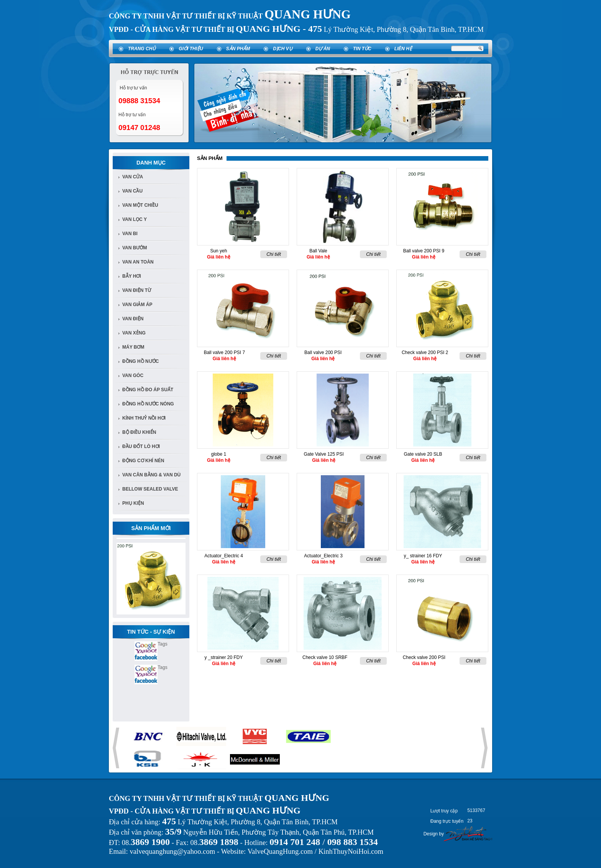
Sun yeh (218, 251)
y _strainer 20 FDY (223, 657)
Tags (162, 644)
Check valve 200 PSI (424, 657)
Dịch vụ (282, 49)
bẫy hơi (132, 276)
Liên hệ (403, 49)
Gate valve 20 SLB (423, 454)
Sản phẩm (238, 49)
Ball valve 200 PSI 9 (424, 251)
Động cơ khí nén (143, 461)
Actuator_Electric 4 (224, 556)
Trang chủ (142, 49)
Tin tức (362, 49)
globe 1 (219, 454)
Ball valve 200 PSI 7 (224, 352)
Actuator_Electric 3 (323, 556)
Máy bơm (133, 347)
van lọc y (135, 219)
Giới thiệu (191, 49)
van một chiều (140, 205)
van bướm (135, 248)
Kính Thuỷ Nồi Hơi (144, 418)
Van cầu (132, 191)
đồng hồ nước (140, 361)
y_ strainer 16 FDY (423, 556)
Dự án (323, 49)
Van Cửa (133, 177)
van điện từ (137, 290)
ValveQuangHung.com (280, 851)
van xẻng (134, 333)
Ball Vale (318, 251)
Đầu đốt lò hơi (141, 446)
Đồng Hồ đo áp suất (148, 390)
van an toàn (138, 262)
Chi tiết (274, 254)
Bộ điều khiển (139, 432)
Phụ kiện (133, 503)
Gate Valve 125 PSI (324, 454)
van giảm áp (137, 305)
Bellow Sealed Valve (150, 489)
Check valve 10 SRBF (325, 657)
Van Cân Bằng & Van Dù (151, 475)
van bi (130, 234)
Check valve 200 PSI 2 (425, 352)
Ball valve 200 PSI (323, 352)
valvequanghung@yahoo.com (172, 851)
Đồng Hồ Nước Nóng (148, 404)
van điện (133, 319)
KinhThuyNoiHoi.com (351, 851)
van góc (133, 376)
